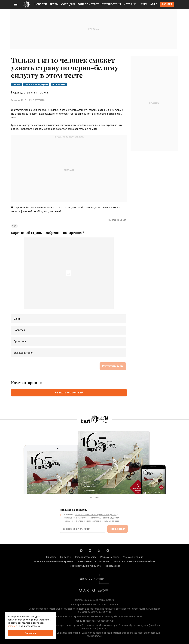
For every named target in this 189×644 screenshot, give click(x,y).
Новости (41, 4)
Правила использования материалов (53, 562)
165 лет (167, 4)
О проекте (51, 557)
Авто (154, 4)
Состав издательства (85, 557)
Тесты (54, 4)
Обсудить (37, 100)
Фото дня (68, 4)
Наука (143, 4)
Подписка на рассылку (73, 510)
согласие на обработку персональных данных (96, 515)
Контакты (65, 557)
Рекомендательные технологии (85, 566)
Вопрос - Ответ (88, 4)
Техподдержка (113, 566)
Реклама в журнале (133, 557)
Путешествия (111, 4)
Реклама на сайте (110, 557)
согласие (12, 626)
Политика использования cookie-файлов (134, 562)
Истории (130, 4)
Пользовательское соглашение (93, 562)
